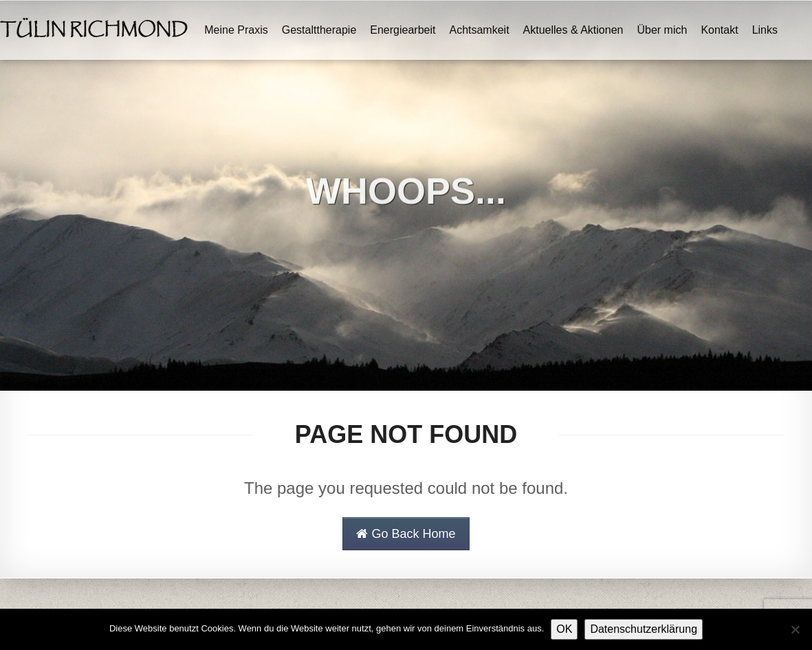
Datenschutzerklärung (644, 629)
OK (564, 629)
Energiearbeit (403, 30)
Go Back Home (406, 534)
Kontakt (719, 30)
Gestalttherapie (319, 30)
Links (765, 30)
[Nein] (795, 629)
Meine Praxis (236, 30)
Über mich (662, 30)
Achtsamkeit (479, 30)
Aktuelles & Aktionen (573, 30)
